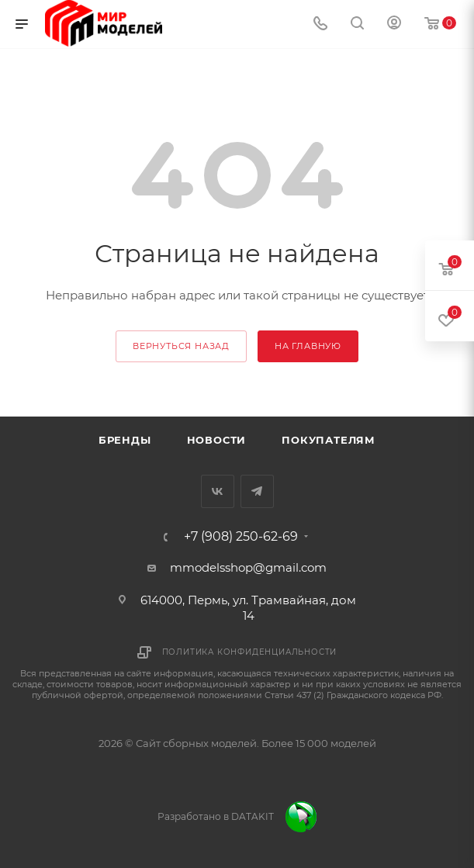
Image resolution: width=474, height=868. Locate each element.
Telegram (257, 491)
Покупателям (329, 440)
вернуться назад (181, 346)
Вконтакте (218, 491)
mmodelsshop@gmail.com (248, 567)
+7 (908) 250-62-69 (241, 537)
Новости (217, 440)
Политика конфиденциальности (250, 652)
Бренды (125, 440)
